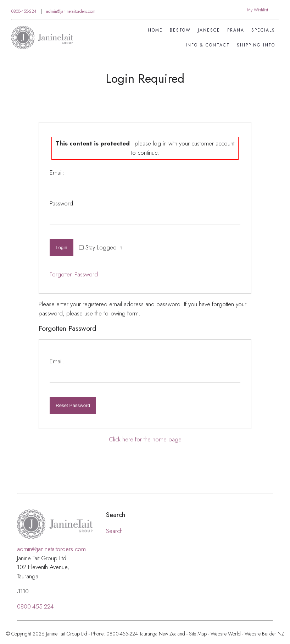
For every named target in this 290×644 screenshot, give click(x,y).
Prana (236, 30)
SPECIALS (263, 30)
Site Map (198, 634)
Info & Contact (208, 45)
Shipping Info (256, 45)
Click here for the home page (145, 439)
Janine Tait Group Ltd (67, 634)
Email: (57, 172)
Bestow (180, 30)
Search (114, 531)
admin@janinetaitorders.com (71, 11)
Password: (62, 203)
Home (155, 30)
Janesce (209, 30)
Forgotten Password (74, 274)
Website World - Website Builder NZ (247, 634)
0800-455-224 (24, 11)
